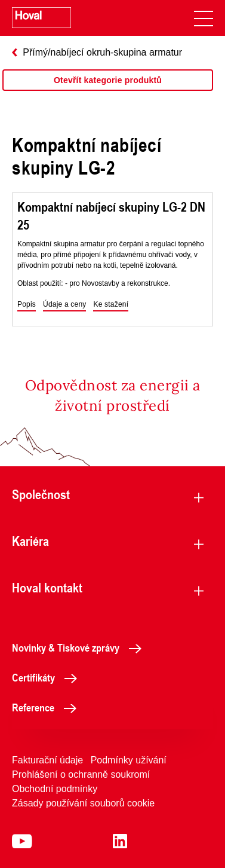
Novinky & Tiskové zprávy (80, 647)
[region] (108, 92)
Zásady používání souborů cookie (83, 803)
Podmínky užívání (129, 760)
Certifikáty (48, 677)
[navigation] (204, 18)
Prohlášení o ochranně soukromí (81, 774)
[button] (27, 305)
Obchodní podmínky (55, 789)
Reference (47, 707)
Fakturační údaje (47, 760)
